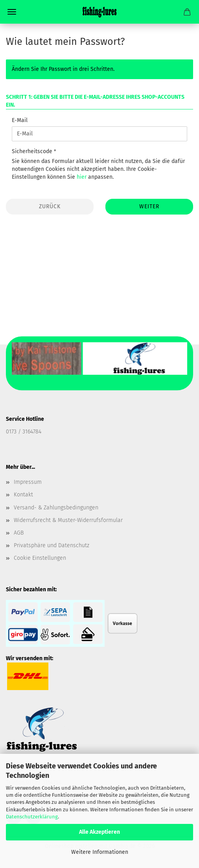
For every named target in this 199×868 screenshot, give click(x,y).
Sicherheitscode (33, 151)
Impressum (28, 482)
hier (82, 177)
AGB (19, 533)
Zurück (50, 206)
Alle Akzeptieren (99, 832)
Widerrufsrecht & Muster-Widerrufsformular (68, 520)
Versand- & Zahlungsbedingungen (56, 508)
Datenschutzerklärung (32, 817)
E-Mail (20, 120)
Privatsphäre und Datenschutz (52, 545)
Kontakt (23, 495)
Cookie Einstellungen (40, 558)
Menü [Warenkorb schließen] (12, 12)
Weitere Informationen (100, 852)
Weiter (149, 206)
